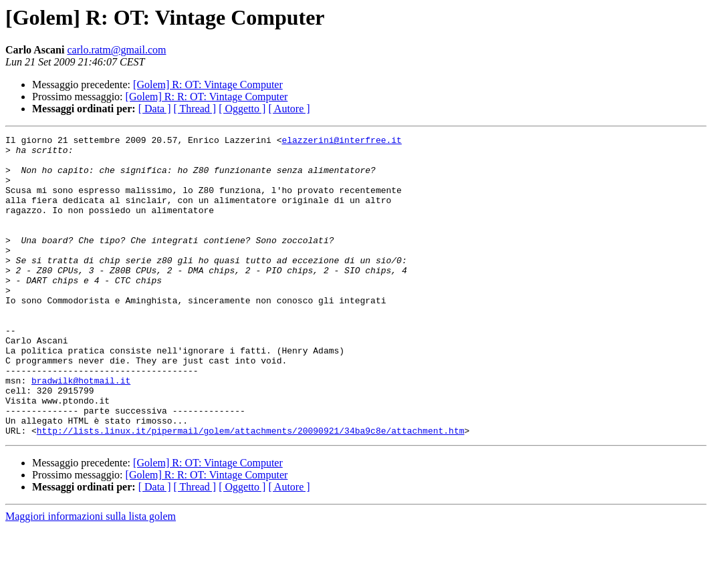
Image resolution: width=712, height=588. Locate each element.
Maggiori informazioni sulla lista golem (91, 576)
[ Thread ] (195, 109)
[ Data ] (155, 109)
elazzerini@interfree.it (341, 142)
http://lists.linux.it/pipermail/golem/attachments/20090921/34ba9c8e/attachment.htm (251, 490)
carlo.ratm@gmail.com (116, 50)
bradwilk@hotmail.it (81, 430)
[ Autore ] (289, 109)
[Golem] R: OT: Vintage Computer (208, 85)
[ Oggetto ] (242, 109)
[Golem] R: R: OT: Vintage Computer (207, 97)
